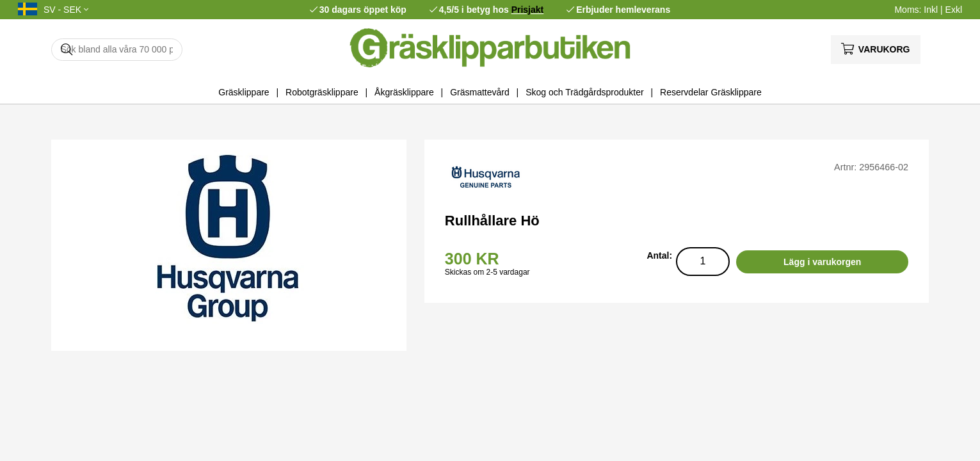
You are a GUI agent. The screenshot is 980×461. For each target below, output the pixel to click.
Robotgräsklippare (322, 92)
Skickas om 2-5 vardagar (487, 272)
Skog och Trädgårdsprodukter (584, 92)
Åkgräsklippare (404, 92)
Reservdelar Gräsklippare (711, 92)
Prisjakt (528, 10)
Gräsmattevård (480, 92)
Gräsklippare (244, 92)
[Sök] (117, 50)
